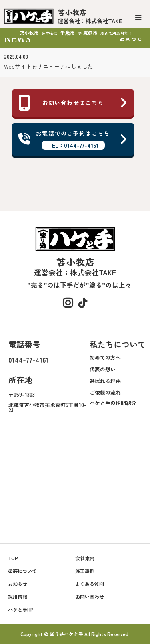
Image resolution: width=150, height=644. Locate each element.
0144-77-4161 (28, 360)
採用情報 (18, 596)
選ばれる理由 (105, 381)
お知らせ (18, 584)
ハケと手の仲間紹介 (113, 403)
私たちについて (118, 344)
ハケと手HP (21, 609)
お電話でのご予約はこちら (73, 139)
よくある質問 (90, 584)
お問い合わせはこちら (73, 103)
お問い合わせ (90, 596)
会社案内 (85, 558)
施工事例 (85, 571)
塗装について (22, 571)
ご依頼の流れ (105, 392)
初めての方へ (105, 357)
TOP (13, 558)
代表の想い (103, 369)
